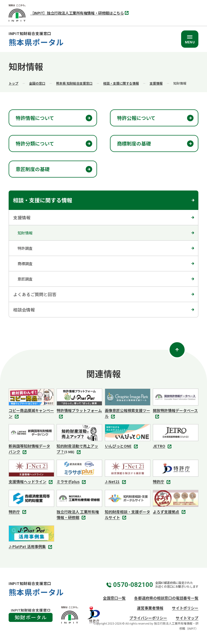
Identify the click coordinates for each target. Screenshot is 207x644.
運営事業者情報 (150, 608)
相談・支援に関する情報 (121, 83)
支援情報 (156, 83)
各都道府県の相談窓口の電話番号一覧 (166, 598)
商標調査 (25, 264)
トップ (13, 83)
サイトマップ (187, 618)
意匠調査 (25, 279)
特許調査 (25, 248)
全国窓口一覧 (114, 598)
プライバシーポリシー (148, 618)
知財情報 (25, 233)
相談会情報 (24, 310)
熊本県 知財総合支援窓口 (74, 83)
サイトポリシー (185, 608)
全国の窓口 (37, 83)
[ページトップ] (177, 350)
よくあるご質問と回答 (35, 294)
